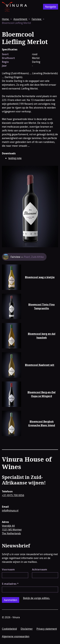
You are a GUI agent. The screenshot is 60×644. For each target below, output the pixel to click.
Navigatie (51, 7)
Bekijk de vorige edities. (36, 598)
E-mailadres (10, 584)
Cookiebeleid (9, 629)
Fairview (37, 19)
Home (6, 19)
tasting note (15, 158)
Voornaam (8, 569)
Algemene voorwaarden (16, 636)
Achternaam (40, 569)
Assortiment (21, 19)
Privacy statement (47, 629)
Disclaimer (27, 629)
